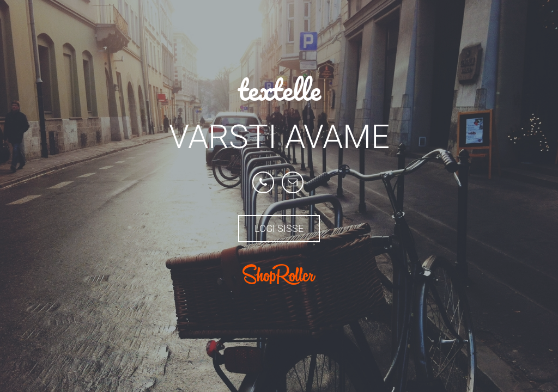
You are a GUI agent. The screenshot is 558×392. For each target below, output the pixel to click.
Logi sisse (279, 228)
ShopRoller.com (279, 274)
